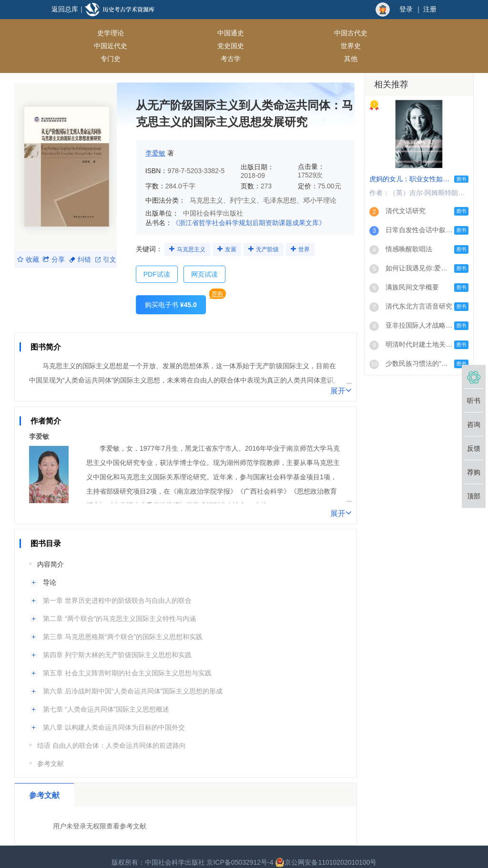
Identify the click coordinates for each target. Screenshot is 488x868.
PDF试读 (157, 263)
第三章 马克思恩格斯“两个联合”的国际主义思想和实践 (123, 626)
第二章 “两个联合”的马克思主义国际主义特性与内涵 (119, 608)
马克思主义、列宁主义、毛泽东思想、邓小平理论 (263, 189)
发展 (236, 238)
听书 (474, 401)
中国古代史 (210, 33)
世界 (315, 238)
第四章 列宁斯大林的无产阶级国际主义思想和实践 (117, 644)
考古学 (146, 47)
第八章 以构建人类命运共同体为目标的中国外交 (114, 716)
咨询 (474, 424)
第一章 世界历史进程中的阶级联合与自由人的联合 (117, 589)
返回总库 (65, 9)
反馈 (474, 448)
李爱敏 (155, 142)
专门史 (82, 47)
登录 (406, 9)
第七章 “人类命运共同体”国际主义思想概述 (106, 698)
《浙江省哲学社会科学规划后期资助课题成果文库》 (249, 212)
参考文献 (51, 753)
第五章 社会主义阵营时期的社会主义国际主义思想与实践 (127, 662)
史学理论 (82, 33)
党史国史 (338, 33)
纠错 (80, 248)
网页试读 (204, 263)
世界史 (402, 33)
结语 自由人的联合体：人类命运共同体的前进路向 (112, 734)
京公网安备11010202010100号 (326, 851)
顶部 (474, 496)
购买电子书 (171, 294)
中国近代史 (274, 33)
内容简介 (51, 553)
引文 (106, 248)
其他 (210, 47)
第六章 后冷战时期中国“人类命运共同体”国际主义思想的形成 (133, 680)
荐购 (217, 283)
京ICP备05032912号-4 (240, 851)
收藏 (28, 248)
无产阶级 (276, 238)
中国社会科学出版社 (213, 202)
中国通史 (146, 33)
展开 (341, 379)
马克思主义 (193, 238)
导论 (50, 571)
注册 (430, 9)
